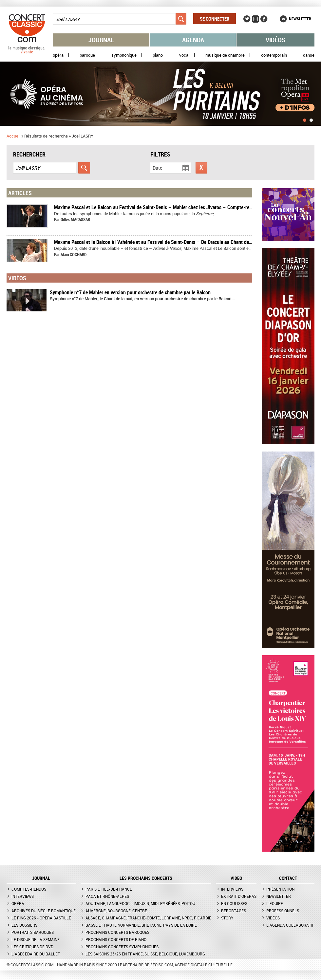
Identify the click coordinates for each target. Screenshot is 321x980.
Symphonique (124, 55)
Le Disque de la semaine (36, 939)
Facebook (264, 19)
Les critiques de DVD (32, 947)
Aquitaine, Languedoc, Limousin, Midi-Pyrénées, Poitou (140, 903)
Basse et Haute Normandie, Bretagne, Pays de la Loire (141, 925)
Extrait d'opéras (239, 896)
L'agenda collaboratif (290, 925)
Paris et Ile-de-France (109, 889)
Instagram (255, 19)
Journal (101, 40)
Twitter (247, 19)
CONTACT (288, 878)
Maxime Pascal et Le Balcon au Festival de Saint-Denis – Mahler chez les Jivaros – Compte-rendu (156, 207)
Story (227, 918)
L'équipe (275, 903)
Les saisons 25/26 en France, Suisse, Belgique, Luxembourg (145, 954)
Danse (309, 55)
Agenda (193, 40)
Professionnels (283, 911)
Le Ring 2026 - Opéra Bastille (41, 918)
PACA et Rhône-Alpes (107, 896)
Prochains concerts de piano (116, 939)
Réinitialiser (201, 168)
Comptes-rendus (29, 889)
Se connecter (215, 19)
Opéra (58, 55)
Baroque (87, 55)
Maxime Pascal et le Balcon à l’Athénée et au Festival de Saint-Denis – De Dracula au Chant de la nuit (159, 242)
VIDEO (236, 878)
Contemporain (274, 55)
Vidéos (275, 40)
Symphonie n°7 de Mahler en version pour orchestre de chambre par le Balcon (130, 292)
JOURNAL (41, 878)
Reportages (234, 911)
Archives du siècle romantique (44, 911)
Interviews (23, 896)
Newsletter (300, 19)
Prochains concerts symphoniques (122, 947)
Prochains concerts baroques (117, 932)
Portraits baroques (33, 932)
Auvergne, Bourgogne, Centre (116, 911)
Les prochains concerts (146, 878)
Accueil (13, 136)
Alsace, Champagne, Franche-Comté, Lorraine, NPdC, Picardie (148, 918)
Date (157, 168)
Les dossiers (24, 925)
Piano (158, 55)
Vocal (184, 55)
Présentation (280, 889)
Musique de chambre (225, 55)
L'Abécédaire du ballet (36, 954)
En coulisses (234, 903)
